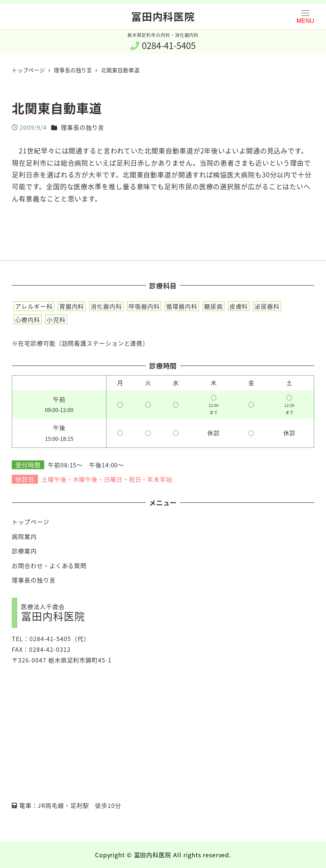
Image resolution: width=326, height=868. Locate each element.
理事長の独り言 (83, 127)
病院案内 (24, 536)
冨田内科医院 (163, 16)
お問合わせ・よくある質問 (49, 566)
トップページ (30, 522)
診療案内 (24, 551)
